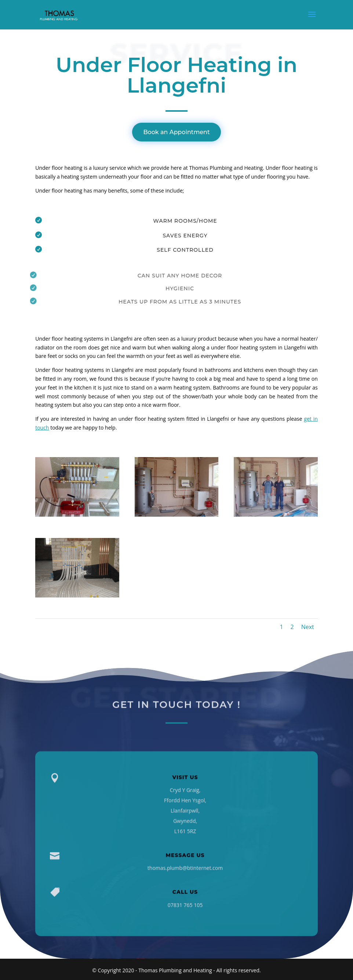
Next (308, 627)
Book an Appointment (176, 132)
